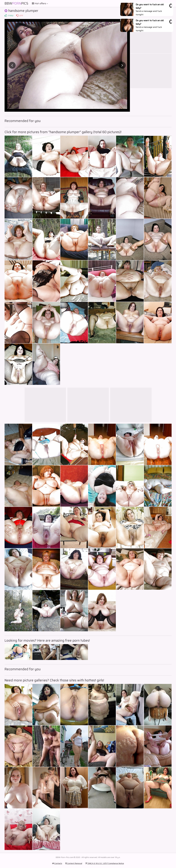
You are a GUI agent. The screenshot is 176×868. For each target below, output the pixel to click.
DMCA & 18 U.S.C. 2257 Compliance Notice (105, 863)
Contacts (57, 863)
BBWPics (16, 3)
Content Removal (74, 863)
